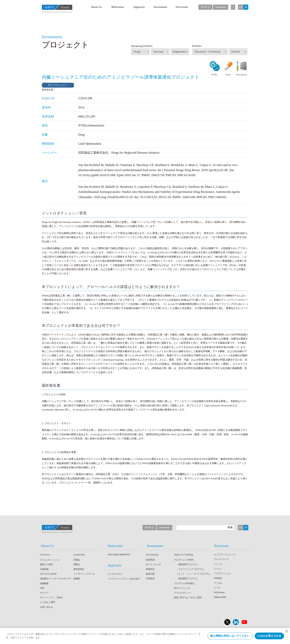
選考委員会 (79, 569)
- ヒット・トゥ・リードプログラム (194, 574)
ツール (217, 588)
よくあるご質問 (47, 602)
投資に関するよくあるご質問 (188, 597)
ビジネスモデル (115, 574)
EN (241, 7)
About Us (96, 7)
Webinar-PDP (220, 597)
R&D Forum (219, 592)
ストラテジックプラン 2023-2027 (124, 579)
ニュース (218, 564)
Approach (139, 7)
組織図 (77, 578)
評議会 (77, 560)
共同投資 (150, 578)
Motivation (118, 7)
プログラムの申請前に (185, 583)
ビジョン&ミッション (50, 560)
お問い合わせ (46, 607)
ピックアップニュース (224, 554)
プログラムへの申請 (183, 560)
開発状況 (150, 569)
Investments (160, 7)
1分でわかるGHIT (48, 574)
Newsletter (221, 7)
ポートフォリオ (153, 564)
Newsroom (182, 7)
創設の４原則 (46, 564)
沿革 (42, 588)
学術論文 (218, 578)
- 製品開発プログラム (187, 578)
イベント (218, 569)
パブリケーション (222, 573)
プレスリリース (221, 559)
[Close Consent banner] (287, 631)
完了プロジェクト (58, 85)
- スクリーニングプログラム (191, 569)
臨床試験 (150, 574)
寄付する (205, 7)
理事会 (77, 564)
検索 (230, 527)
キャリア (44, 593)
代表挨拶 (44, 569)
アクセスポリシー (182, 593)
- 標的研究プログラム (187, 564)
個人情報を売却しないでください (230, 636)
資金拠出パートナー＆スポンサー (56, 578)
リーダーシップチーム (84, 574)
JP (246, 7)
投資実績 (150, 560)
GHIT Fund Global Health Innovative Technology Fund (57, 9)
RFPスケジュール (182, 588)
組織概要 (44, 583)
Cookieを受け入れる (269, 636)
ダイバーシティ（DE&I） (52, 597)
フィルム (218, 583)
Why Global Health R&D (119, 554)
